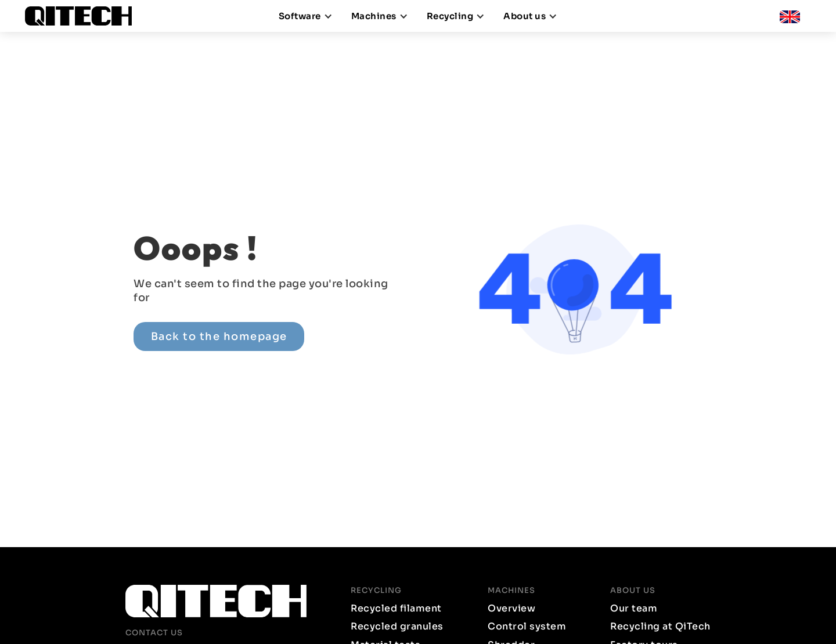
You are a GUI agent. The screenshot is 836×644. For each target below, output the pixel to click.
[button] (306, 16)
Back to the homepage (219, 336)
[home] (83, 16)
